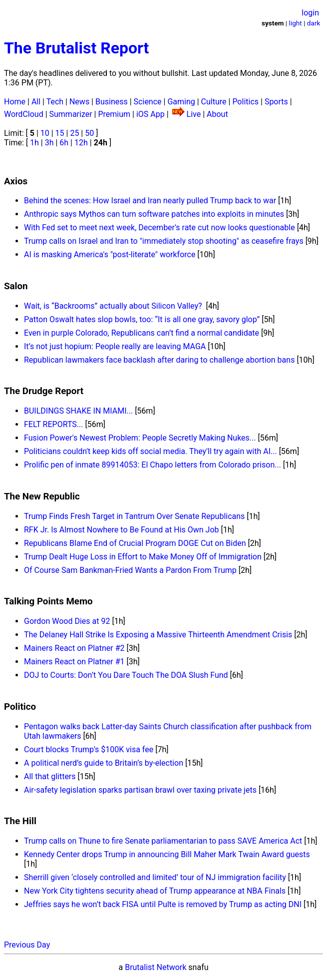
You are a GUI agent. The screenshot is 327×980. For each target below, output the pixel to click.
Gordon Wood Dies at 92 (67, 621)
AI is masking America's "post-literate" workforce (110, 254)
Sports (276, 102)
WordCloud (24, 114)
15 (60, 133)
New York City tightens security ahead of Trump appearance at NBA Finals (155, 891)
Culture (214, 102)
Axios (16, 181)
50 (89, 133)
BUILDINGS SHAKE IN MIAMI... (78, 411)
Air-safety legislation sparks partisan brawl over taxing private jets (140, 790)
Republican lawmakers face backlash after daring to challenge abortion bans (159, 360)
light (296, 23)
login (310, 13)
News (79, 102)
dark (314, 23)
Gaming (181, 102)
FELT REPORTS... (53, 424)
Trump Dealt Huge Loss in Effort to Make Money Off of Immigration (143, 557)
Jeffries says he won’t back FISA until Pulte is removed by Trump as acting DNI (163, 904)
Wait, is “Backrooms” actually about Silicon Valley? (114, 306)
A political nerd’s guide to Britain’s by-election (104, 763)
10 (45, 133)
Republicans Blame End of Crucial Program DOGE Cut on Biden (135, 543)
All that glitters (50, 776)
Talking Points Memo (48, 601)
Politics (245, 102)
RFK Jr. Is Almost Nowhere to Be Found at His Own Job (122, 530)
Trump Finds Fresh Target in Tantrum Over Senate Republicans (134, 516)
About (217, 114)
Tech (55, 102)
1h (34, 143)
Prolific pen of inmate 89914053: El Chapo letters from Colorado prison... (153, 465)
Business (112, 102)
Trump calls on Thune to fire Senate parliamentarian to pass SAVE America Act (163, 841)
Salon (16, 286)
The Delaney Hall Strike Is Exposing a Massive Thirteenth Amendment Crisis (158, 635)
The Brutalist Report (76, 48)
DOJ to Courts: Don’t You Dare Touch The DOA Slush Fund (126, 675)
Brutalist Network (156, 967)
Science (148, 102)
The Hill (20, 821)
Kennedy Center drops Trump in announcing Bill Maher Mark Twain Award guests (167, 854)
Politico (20, 707)
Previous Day (27, 945)
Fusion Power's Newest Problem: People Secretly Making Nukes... (140, 438)
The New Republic (42, 496)
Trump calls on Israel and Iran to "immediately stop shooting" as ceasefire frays (164, 241)
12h (81, 143)
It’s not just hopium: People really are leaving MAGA (115, 346)
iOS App (151, 114)
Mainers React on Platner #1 (74, 662)
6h (64, 143)
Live (194, 114)
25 (74, 133)
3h (49, 143)
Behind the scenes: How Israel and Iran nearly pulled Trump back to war (150, 201)
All (36, 102)
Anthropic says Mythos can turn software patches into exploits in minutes (154, 214)
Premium (114, 114)
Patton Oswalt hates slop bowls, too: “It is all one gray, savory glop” (142, 319)
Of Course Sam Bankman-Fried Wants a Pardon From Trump (130, 570)
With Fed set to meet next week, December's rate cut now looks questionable (160, 228)
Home (15, 102)
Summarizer (71, 114)
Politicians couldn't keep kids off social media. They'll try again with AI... (151, 451)
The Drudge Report (44, 391)
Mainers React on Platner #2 (74, 648)
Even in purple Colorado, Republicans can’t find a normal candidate (142, 333)
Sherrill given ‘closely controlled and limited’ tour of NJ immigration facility (155, 877)
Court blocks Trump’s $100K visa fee (89, 749)
